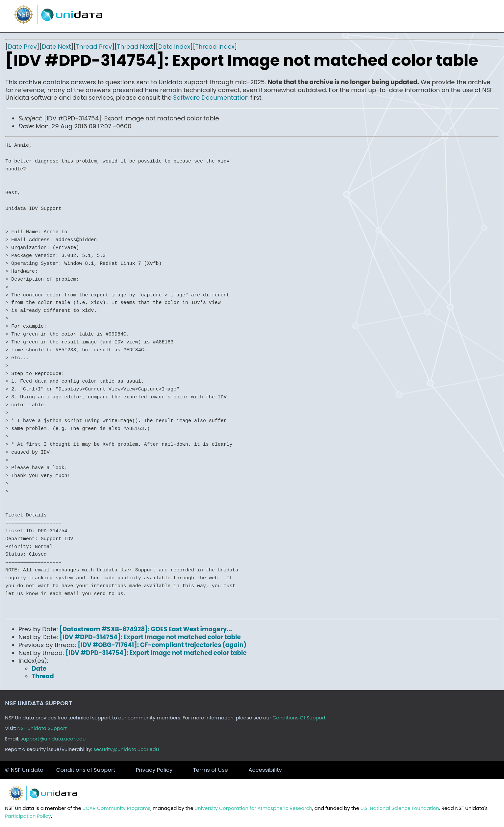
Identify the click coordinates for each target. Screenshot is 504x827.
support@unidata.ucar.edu (53, 739)
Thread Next (135, 47)
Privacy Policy (154, 770)
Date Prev (22, 47)
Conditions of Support (86, 770)
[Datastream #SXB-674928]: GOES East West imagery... (146, 629)
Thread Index (215, 47)
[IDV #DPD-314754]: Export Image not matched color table (150, 637)
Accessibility (265, 770)
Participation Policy (28, 816)
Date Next (56, 47)
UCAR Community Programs (117, 808)
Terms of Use (211, 770)
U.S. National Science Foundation (400, 808)
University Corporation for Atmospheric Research (253, 808)
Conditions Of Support (299, 718)
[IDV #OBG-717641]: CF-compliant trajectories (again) (162, 645)
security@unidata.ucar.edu (126, 749)
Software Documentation (211, 98)
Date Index (174, 47)
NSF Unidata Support (42, 728)
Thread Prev (94, 47)
